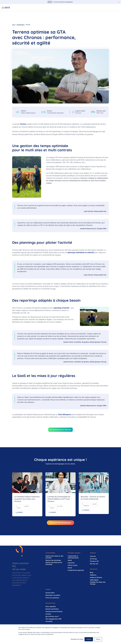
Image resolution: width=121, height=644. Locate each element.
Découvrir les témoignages (61, 523)
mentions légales (25, 629)
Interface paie (101, 111)
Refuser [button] (98, 639)
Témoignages (20, 25)
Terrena (23, 124)
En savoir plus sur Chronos (61, 430)
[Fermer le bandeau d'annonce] (119, 2)
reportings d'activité (61, 308)
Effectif (23, 111)
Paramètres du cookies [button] (77, 639)
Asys (14, 25)
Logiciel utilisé (80, 111)
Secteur (50, 111)
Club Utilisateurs (65, 415)
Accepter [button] (89, 639)
